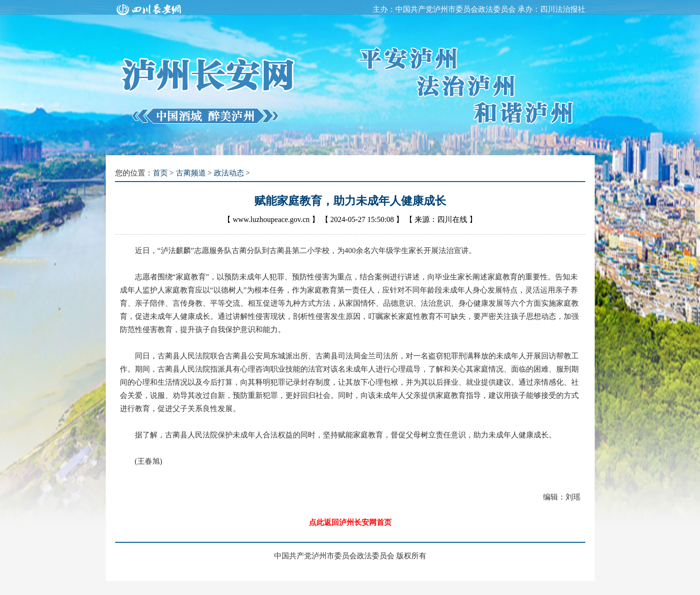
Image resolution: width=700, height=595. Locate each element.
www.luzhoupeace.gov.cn (271, 219)
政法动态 (229, 173)
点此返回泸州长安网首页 (350, 522)
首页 (160, 173)
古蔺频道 (191, 173)
